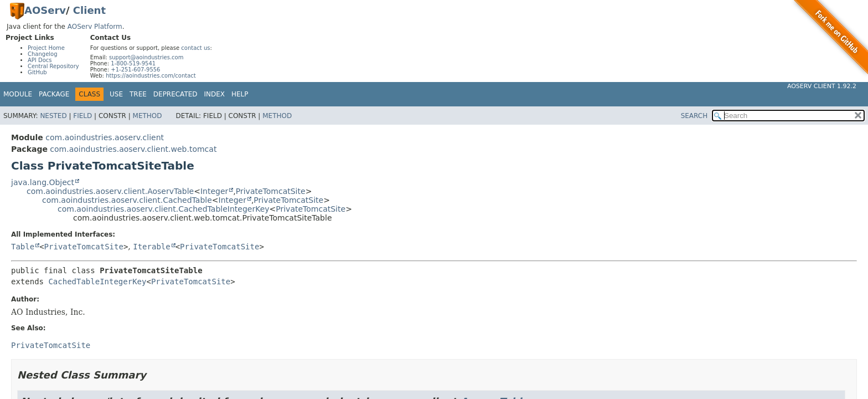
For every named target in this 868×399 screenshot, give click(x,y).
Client (89, 10)
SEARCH (694, 116)
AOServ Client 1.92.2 (822, 86)
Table (23, 247)
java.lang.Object (43, 182)
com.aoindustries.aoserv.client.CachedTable (127, 200)
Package (54, 94)
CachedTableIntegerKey (97, 282)
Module (18, 94)
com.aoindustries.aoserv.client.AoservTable (110, 191)
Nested (53, 116)
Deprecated (175, 94)
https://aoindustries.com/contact (151, 76)
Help (240, 94)
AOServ (45, 10)
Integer (214, 191)
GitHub (37, 72)
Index (215, 94)
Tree (138, 94)
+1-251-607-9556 (135, 70)
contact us (195, 48)
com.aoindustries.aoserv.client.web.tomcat (133, 149)
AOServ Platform (95, 27)
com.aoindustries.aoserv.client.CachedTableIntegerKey (164, 209)
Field (82, 116)
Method (148, 116)
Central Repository (53, 66)
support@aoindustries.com (146, 57)
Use (116, 94)
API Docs (40, 60)
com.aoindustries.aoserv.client (105, 137)
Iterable (151, 247)
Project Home (46, 48)
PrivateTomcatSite (271, 191)
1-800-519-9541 (133, 63)
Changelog (43, 54)
